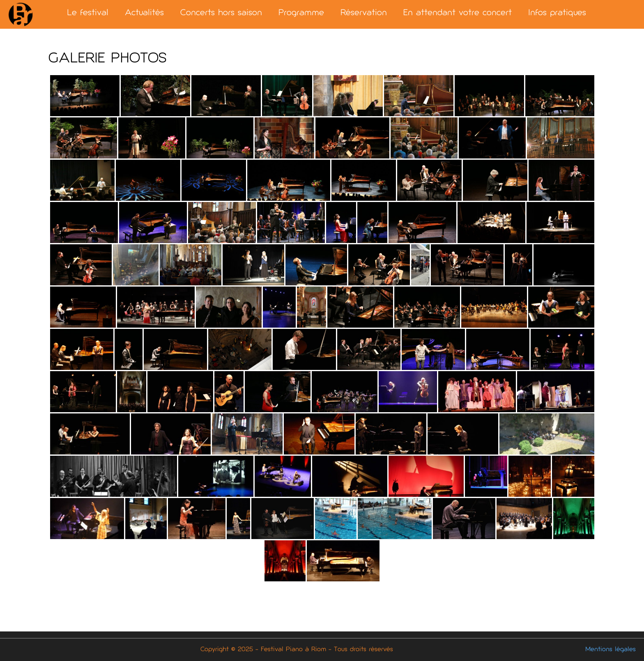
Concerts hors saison (221, 13)
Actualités (144, 13)
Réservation (364, 13)
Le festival (88, 13)
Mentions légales (611, 650)
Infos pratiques (557, 13)
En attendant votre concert (458, 13)
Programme (301, 13)
